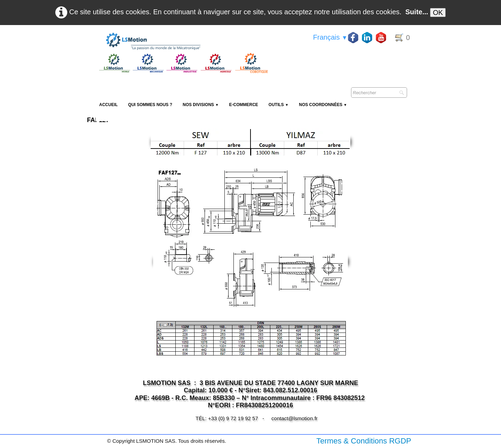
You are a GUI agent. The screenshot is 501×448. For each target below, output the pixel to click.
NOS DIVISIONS (201, 105)
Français (330, 37)
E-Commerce (243, 105)
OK (438, 13)
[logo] (183, 42)
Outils (279, 105)
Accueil (108, 105)
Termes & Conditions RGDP (364, 441)
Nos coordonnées (323, 105)
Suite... (417, 12)
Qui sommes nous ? (150, 105)
